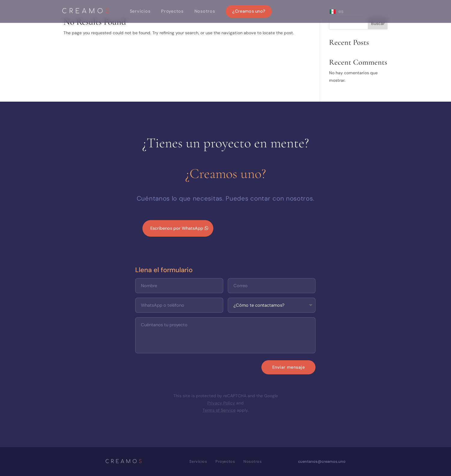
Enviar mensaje (289, 367)
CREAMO (87, 12)
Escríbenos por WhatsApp (177, 228)
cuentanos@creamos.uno (322, 461)
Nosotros (205, 11)
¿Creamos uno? (249, 11)
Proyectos (172, 11)
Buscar (378, 23)
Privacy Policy (221, 403)
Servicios (140, 11)
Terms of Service (219, 410)
